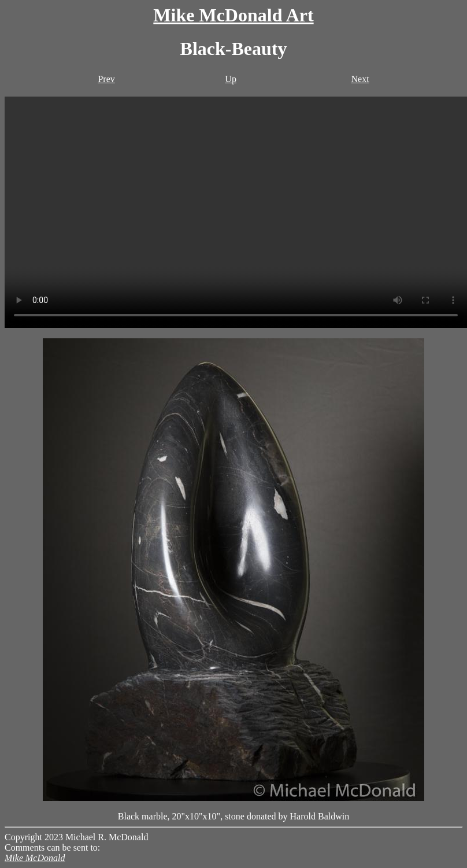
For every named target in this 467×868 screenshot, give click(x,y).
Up (231, 79)
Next (360, 79)
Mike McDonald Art (233, 15)
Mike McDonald (35, 858)
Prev (106, 79)
